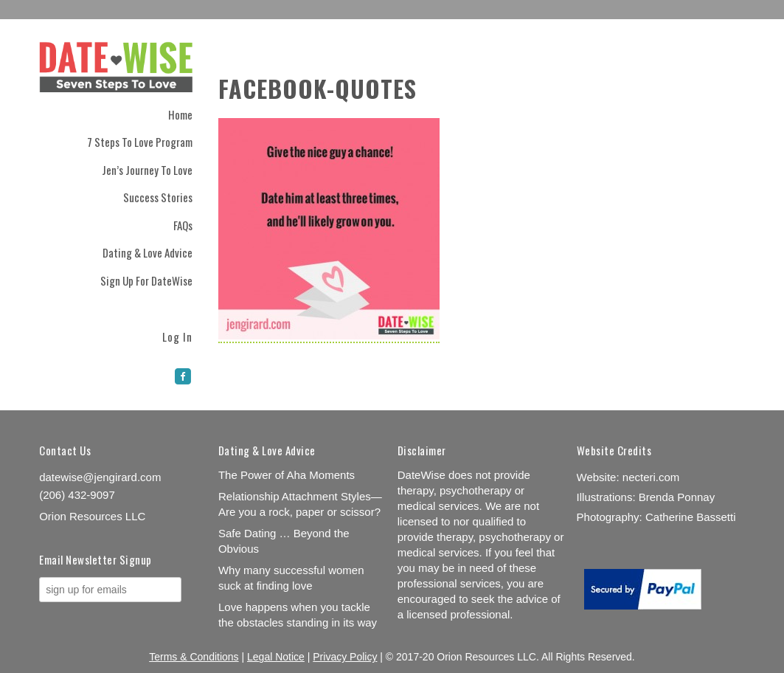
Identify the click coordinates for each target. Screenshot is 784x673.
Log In (177, 335)
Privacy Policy (345, 657)
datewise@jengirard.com (100, 477)
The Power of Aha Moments (287, 475)
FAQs (183, 225)
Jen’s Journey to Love (147, 170)
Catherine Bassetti (691, 517)
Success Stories (158, 197)
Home (180, 114)
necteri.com (651, 477)
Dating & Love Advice (148, 252)
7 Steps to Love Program (140, 142)
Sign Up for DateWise (146, 280)
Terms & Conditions (194, 657)
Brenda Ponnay (677, 497)
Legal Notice (276, 657)
